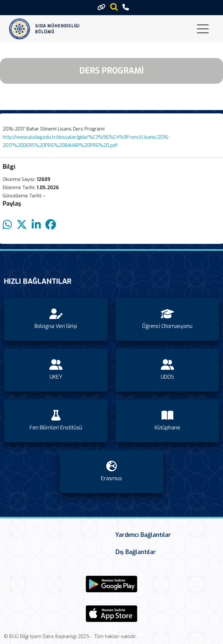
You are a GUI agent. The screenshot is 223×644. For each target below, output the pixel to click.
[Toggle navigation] (203, 29)
